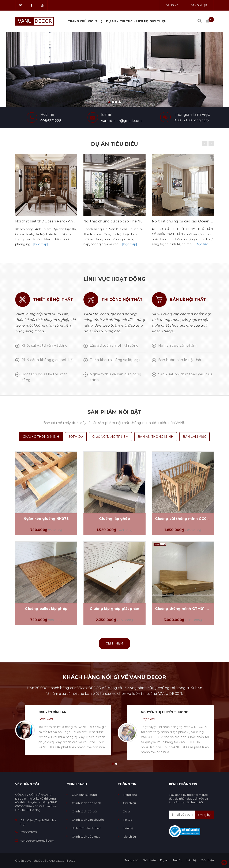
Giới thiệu (96, 21)
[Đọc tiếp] (41, 244)
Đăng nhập (199, 5)
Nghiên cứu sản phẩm (177, 345)
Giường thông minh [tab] (41, 437)
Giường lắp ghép (114, 519)
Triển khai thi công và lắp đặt (115, 360)
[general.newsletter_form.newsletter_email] (192, 815)
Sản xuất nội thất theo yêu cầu (185, 374)
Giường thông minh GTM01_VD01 (183, 609)
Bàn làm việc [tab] (194, 437)
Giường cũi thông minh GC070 (183, 519)
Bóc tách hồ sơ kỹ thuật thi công (45, 377)
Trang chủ (77, 21)
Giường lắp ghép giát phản (114, 609)
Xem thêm (115, 643)
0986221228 (51, 121)
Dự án (112, 21)
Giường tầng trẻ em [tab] (110, 437)
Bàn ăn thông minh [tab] (156, 437)
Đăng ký (172, 5)
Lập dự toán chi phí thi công (114, 345)
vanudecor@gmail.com (121, 121)
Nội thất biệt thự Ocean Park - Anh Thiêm (46, 221)
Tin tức (127, 21)
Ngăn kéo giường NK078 (46, 519)
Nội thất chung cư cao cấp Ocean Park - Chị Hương (183, 221)
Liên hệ (142, 21)
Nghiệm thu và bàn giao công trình (116, 377)
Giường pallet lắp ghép (46, 609)
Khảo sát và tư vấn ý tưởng (45, 345)
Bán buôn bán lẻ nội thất (180, 360)
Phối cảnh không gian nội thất (48, 360)
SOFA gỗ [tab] (76, 437)
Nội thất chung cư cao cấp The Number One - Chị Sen (114, 221)
